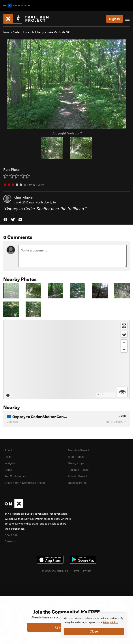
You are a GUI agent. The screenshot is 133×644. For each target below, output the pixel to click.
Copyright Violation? (66, 133)
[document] (94, 625)
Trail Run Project (78, 470)
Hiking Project (77, 463)
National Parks (77, 483)
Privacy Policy (110, 623)
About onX (11, 535)
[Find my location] (124, 334)
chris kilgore (23, 197)
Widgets (10, 463)
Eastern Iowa (21, 32)
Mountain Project (79, 450)
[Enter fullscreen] (124, 326)
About (8, 450)
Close (94, 631)
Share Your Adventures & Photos (25, 483)
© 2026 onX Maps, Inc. (55, 571)
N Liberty (38, 32)
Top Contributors (15, 476)
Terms (76, 571)
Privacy (87, 571)
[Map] (66, 360)
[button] (5, 219)
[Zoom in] (124, 343)
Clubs (8, 470)
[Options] (122, 392)
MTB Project (76, 457)
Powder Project (78, 476)
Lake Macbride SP (58, 32)
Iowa (6, 32)
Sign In (114, 19)
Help (8, 457)
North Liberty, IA (46, 202)
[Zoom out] (124, 349)
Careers (10, 541)
